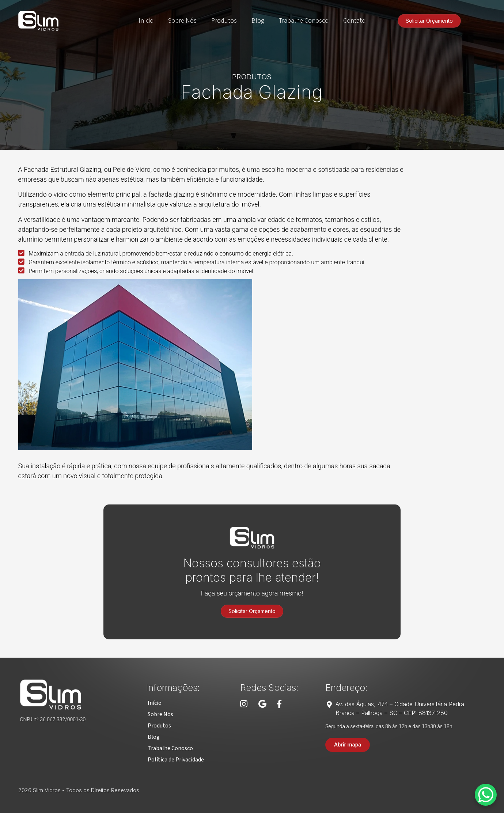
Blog (258, 21)
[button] (155, 703)
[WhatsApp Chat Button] (486, 795)
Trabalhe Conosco (304, 21)
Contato (354, 21)
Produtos (224, 21)
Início (146, 21)
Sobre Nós (182, 21)
